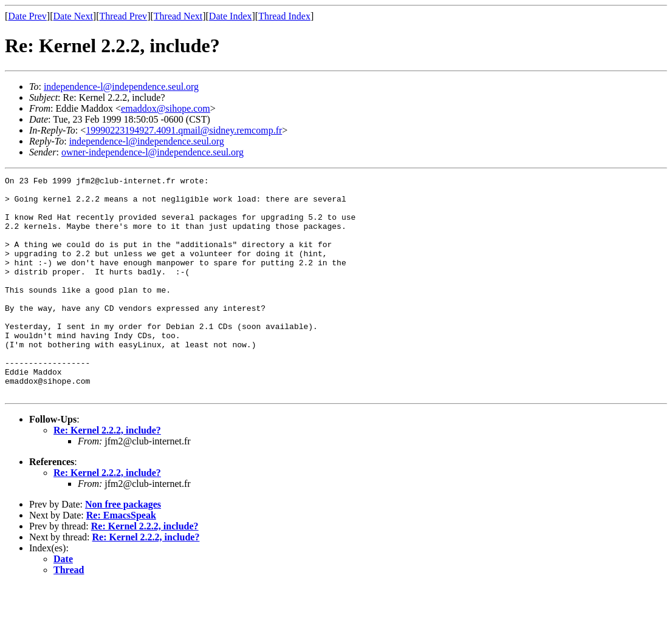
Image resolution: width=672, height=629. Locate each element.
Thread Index (284, 16)
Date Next (73, 16)
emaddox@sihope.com (166, 108)
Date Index (231, 16)
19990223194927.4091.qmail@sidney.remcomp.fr (184, 130)
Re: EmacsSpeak (121, 559)
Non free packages (123, 548)
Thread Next (178, 16)
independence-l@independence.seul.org (121, 87)
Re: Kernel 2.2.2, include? (107, 474)
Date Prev (27, 16)
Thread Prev (123, 16)
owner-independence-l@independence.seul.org (153, 152)
